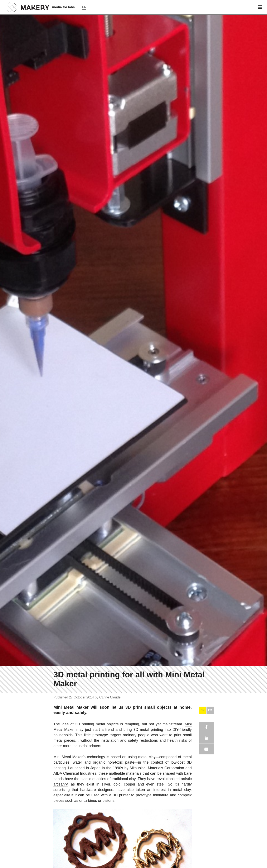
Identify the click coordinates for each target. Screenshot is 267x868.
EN (202, 710)
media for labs (63, 7)
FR (210, 710)
